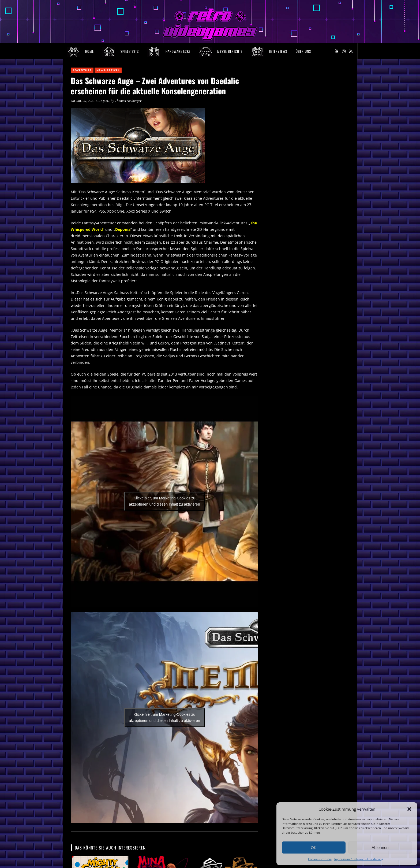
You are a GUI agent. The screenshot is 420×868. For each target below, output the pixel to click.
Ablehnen (380, 847)
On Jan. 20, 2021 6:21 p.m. (90, 101)
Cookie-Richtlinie (320, 859)
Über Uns (303, 51)
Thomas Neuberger (128, 101)
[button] (409, 809)
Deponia (123, 229)
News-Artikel (108, 70)
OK (314, 847)
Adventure (82, 70)
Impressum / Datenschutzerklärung (359, 859)
